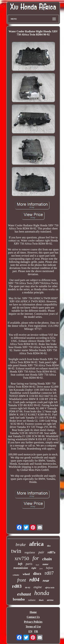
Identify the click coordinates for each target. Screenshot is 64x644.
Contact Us (33, 617)
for (36, 558)
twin (16, 551)
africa (36, 544)
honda (42, 593)
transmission (21, 568)
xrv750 (22, 558)
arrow (50, 600)
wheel (26, 574)
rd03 (17, 586)
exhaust (24, 594)
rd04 (34, 580)
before (49, 568)
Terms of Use (33, 627)
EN (30, 631)
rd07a (51, 552)
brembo (19, 599)
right (34, 568)
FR (36, 631)
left (20, 564)
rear (46, 580)
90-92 (28, 588)
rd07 (49, 573)
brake (21, 545)
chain (47, 559)
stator (45, 564)
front (22, 580)
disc (49, 546)
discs (37, 574)
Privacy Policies (33, 622)
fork (41, 569)
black (41, 600)
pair (41, 552)
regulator (30, 552)
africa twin (50, 588)
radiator (32, 600)
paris (29, 564)
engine (38, 587)
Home (33, 612)
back (37, 565)
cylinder (16, 575)
